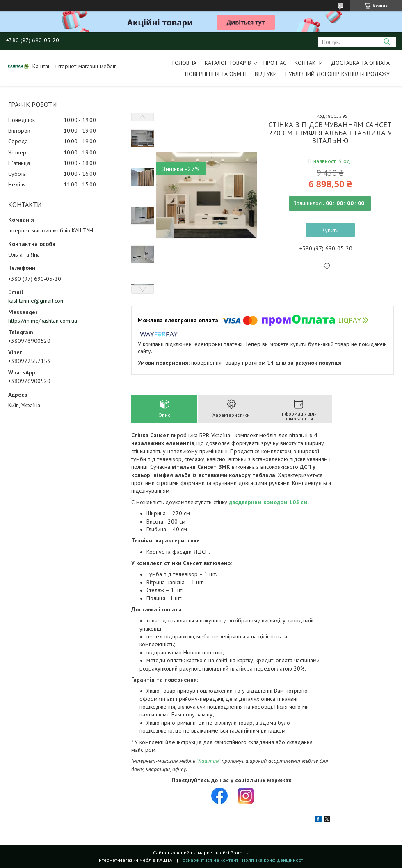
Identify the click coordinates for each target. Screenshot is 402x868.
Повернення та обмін (216, 74)
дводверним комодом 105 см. (269, 502)
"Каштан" (208, 761)
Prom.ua (240, 853)
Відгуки (266, 74)
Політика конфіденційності (273, 860)
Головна (184, 63)
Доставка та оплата (360, 63)
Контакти (309, 63)
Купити (330, 230)
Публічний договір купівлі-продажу (337, 74)
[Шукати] (387, 42)
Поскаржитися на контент (209, 860)
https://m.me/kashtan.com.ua (43, 321)
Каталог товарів (228, 63)
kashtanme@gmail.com (37, 301)
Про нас (275, 63)
